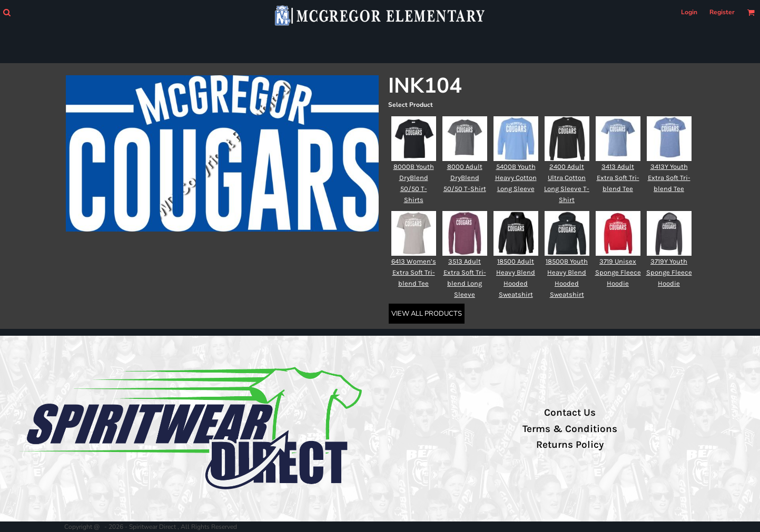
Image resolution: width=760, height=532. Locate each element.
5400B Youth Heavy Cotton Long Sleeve (516, 178)
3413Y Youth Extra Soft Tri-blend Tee (669, 178)
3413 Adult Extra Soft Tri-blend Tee (618, 178)
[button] (7, 12)
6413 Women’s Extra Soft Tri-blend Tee (414, 272)
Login (689, 12)
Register (722, 12)
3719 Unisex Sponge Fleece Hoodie (618, 272)
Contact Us (570, 413)
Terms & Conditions (570, 429)
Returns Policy (570, 445)
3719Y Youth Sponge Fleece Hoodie (669, 272)
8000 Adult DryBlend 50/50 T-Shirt (465, 178)
